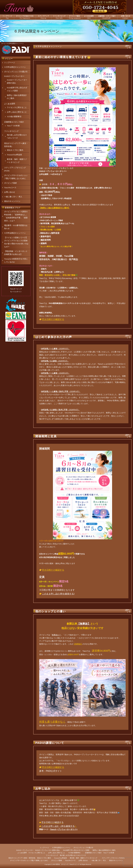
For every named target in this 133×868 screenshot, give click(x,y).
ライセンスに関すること (17, 107)
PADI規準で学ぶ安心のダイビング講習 (76, 850)
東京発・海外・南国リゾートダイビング (84, 858)
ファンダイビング (11, 131)
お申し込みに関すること (17, 112)
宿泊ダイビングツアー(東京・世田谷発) (22, 858)
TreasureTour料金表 (14, 155)
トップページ (10, 63)
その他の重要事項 (14, 117)
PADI (41, 171)
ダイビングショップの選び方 (16, 72)
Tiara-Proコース (10, 188)
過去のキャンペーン (12, 201)
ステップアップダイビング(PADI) (113, 858)
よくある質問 (10, 104)
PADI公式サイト (54, 771)
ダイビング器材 (10, 183)
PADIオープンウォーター (14, 76)
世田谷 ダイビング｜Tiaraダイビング (68, 864)
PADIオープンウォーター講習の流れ (48, 850)
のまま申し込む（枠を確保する (59, 826)
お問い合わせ (10, 192)
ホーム (3, 43)
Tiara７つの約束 (13, 126)
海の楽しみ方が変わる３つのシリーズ (73, 855)
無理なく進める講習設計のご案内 (104, 850)
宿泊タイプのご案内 (15, 150)
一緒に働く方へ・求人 (13, 197)
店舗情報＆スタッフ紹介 (14, 122)
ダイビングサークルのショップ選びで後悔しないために (29, 860)
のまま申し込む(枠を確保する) (59, 594)
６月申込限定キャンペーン (49, 46)
